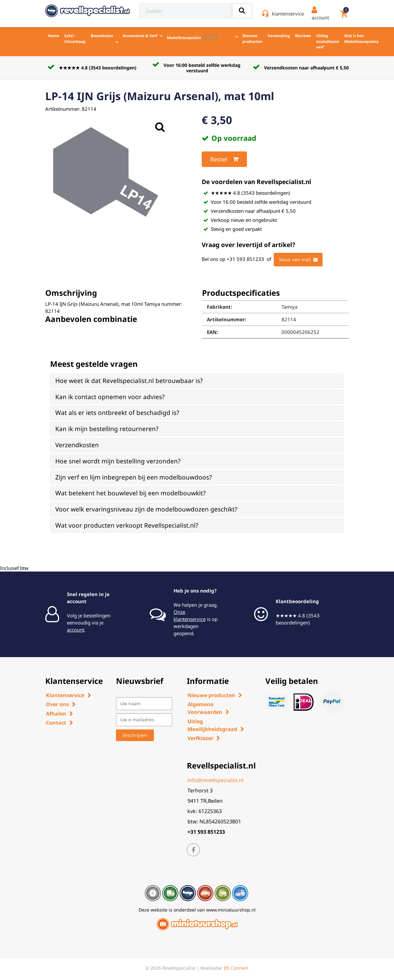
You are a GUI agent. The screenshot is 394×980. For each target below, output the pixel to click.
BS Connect (236, 968)
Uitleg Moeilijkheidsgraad (212, 725)
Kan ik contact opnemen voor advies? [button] (110, 397)
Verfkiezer (200, 738)
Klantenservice (65, 695)
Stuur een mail (298, 260)
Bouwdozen (102, 36)
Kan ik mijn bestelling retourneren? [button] (107, 429)
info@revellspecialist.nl (215, 780)
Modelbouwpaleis (192, 37)
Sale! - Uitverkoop (75, 39)
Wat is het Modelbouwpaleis (361, 39)
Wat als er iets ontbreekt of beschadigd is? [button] (117, 413)
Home (53, 36)
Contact (56, 723)
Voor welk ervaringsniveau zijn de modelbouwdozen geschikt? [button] (146, 509)
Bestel (224, 159)
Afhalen (56, 714)
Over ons (57, 704)
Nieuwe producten (252, 39)
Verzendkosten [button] (77, 445)
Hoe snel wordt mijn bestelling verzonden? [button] (118, 461)
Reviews (303, 36)
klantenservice (288, 14)
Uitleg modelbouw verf (328, 41)
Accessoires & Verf (140, 36)
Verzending (279, 36)
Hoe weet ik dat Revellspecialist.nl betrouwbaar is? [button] (129, 381)
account (76, 630)
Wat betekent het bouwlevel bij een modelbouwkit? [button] (130, 493)
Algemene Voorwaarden (205, 708)
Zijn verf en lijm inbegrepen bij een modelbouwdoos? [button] (133, 477)
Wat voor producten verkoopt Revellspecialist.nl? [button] (127, 525)
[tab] (197, 381)
